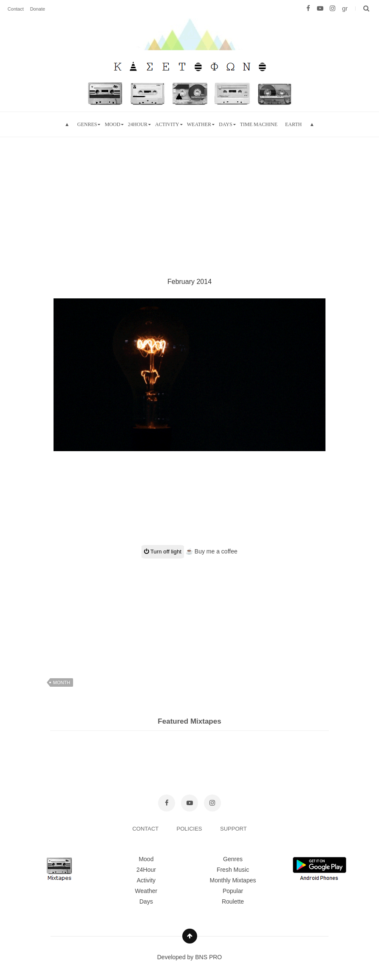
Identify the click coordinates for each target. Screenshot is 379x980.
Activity (167, 124)
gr (345, 8)
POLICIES (190, 829)
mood (112, 124)
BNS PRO (208, 957)
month (62, 682)
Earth (293, 124)
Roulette (233, 901)
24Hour (146, 870)
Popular (233, 891)
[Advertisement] (189, 197)
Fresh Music (233, 870)
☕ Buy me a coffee (212, 551)
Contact (16, 9)
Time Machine (259, 124)
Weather (199, 124)
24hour (138, 124)
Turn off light (163, 552)
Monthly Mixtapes (233, 880)
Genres (87, 124)
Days (226, 124)
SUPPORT (233, 829)
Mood (146, 859)
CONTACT (146, 829)
